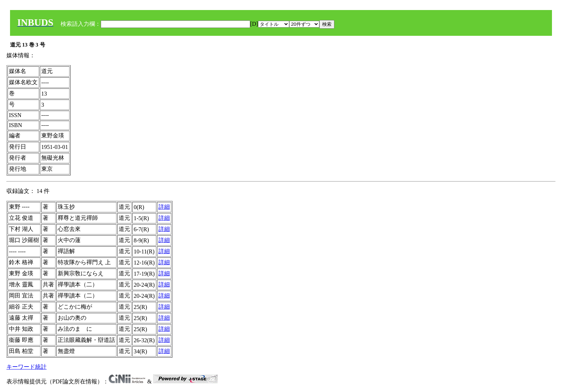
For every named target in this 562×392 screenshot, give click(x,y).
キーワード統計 (27, 367)
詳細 (164, 207)
